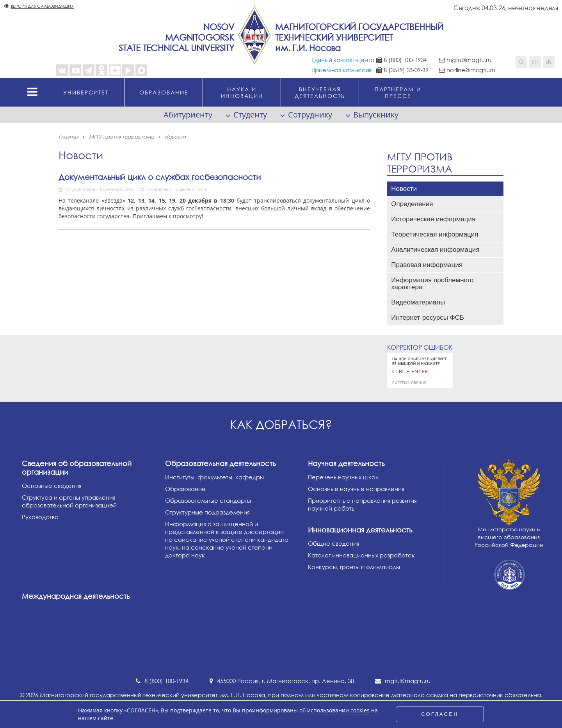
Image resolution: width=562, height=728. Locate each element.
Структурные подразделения (207, 512)
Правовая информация (427, 265)
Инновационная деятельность (360, 530)
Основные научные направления (356, 489)
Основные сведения (52, 486)
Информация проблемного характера (432, 284)
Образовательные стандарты (208, 500)
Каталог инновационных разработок (361, 555)
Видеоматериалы (418, 302)
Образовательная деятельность (220, 463)
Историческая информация (433, 219)
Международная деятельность (76, 596)
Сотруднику (310, 115)
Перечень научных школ (343, 477)
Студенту (250, 115)
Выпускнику (376, 115)
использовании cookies (338, 710)
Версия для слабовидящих (42, 6)
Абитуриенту (188, 115)
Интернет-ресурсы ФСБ (428, 318)
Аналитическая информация (435, 250)
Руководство (40, 517)
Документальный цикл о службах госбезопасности (160, 177)
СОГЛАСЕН (440, 714)
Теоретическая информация (435, 234)
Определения (412, 204)
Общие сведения (334, 543)
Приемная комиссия (342, 70)
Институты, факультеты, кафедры (214, 477)
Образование (185, 489)
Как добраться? (281, 425)
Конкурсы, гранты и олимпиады (354, 567)
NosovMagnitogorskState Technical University (176, 37)
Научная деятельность (346, 463)
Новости (404, 189)
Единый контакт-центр (343, 60)
